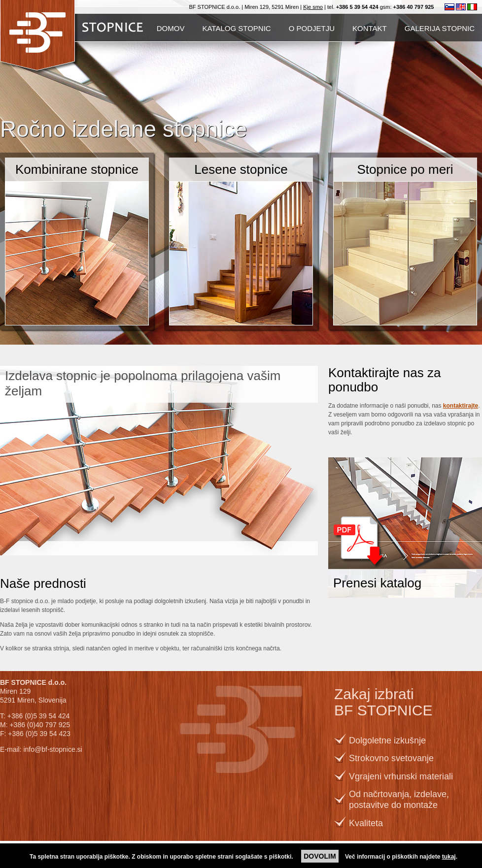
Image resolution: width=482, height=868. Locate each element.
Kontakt (370, 28)
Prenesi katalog (377, 583)
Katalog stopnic (236, 28)
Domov (171, 28)
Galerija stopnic (440, 28)
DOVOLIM (320, 856)
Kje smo (313, 7)
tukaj (449, 857)
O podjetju (312, 28)
